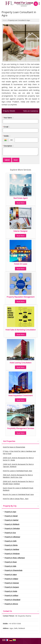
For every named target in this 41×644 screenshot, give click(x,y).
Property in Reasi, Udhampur (15, 558)
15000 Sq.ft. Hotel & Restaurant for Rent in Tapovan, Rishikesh (18, 465)
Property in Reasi (11, 562)
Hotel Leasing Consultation (21, 363)
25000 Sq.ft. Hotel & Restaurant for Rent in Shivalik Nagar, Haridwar (18, 483)
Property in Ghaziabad (12, 600)
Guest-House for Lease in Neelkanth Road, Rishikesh (18, 489)
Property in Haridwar (12, 549)
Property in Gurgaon (12, 587)
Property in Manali (11, 516)
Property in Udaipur (11, 579)
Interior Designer (20, 231)
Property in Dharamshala (13, 570)
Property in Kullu (10, 566)
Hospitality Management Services (21, 428)
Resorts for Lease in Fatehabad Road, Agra (18, 494)
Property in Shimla (11, 545)
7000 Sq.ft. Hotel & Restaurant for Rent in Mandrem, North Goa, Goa (18, 476)
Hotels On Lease (21, 264)
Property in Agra (10, 512)
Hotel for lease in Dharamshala (14, 447)
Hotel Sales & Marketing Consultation (21, 330)
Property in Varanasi (12, 583)
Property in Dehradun (12, 528)
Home (5, 20)
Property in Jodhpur (11, 595)
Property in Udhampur (12, 537)
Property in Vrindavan (12, 554)
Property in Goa (10, 533)
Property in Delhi (10, 541)
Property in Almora (11, 604)
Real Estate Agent (20, 198)
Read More (21, 203)
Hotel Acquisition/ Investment (20, 396)
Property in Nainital (11, 520)
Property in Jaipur (11, 575)
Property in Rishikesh (12, 524)
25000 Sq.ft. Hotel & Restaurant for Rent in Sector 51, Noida (18, 459)
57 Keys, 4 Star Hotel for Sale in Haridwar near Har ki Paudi (19, 452)
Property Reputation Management (21, 297)
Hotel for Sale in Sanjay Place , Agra (16, 499)
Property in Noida (11, 591)
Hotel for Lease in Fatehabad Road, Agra (17, 471)
